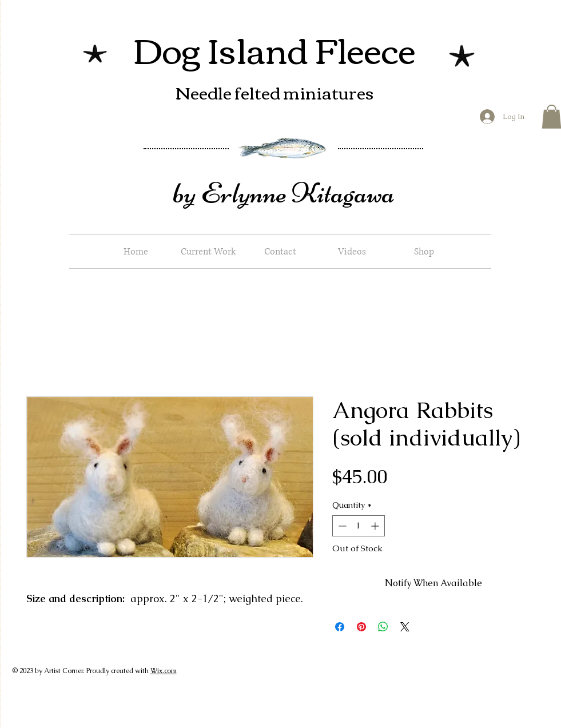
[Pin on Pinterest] (361, 627)
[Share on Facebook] (340, 627)
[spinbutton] (359, 526)
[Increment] (376, 526)
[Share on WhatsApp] (383, 627)
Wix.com (164, 671)
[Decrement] (341, 526)
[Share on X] (405, 627)
